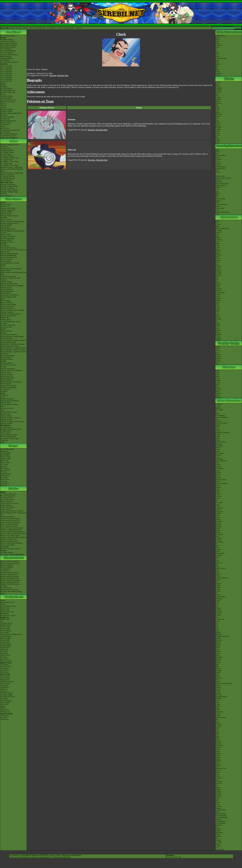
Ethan (217, 489)
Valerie (218, 336)
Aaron (218, 384)
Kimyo (218, 600)
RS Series (3, 466)
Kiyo (217, 604)
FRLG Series (5, 468)
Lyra (217, 191)
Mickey (218, 663)
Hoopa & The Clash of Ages (10, 535)
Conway (218, 92)
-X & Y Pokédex (6, 49)
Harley (218, 101)
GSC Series (4, 464)
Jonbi (217, 561)
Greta (217, 349)
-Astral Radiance (6, 636)
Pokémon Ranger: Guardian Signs (12, 337)
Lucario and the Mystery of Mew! (12, 511)
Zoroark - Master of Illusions (10, 522)
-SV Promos (4, 665)
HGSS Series (5, 476)
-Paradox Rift (5, 619)
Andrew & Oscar (221, 423)
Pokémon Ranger (6, 380)
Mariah (218, 642)
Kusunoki (219, 612)
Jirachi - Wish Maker (7, 507)
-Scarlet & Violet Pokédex (9, 62)
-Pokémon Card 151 (7, 682)
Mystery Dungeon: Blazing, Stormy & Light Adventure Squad (13, 341)
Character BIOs (5, 453)
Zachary (218, 846)
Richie (218, 122)
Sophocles (219, 73)
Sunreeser (219, 778)
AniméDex (4, 146)
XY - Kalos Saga (6, 163)
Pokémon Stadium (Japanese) (10, 418)
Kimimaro (219, 598)
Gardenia (218, 289)
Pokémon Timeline (7, 109)
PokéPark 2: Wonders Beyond (10, 314)
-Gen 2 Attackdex (6, 68)
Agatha (218, 285)
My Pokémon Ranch (7, 355)
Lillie (217, 62)
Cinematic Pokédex (7, 96)
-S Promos (4, 717)
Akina (217, 414)
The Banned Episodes (8, 179)
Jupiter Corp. (220, 186)
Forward (174, 857)
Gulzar (218, 517)
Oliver (218, 700)
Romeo (218, 727)
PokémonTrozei (6, 384)
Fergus (218, 493)
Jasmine (218, 260)
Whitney (218, 255)
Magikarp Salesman (222, 636)
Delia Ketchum (221, 167)
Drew (217, 94)
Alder (217, 391)
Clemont (218, 45)
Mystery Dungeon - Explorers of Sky (13, 348)
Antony (218, 425)
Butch (217, 157)
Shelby (218, 755)
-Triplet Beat (5, 687)
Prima (217, 374)
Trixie (217, 804)
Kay (217, 581)
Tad (217, 785)
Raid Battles (4, 614)
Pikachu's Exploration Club (10, 578)
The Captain (220, 453)
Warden (218, 831)
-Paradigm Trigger (6, 695)
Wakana (218, 829)
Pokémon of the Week (8, 102)
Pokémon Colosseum (7, 369)
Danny (218, 243)
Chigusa (218, 466)
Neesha (218, 689)
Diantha (218, 397)
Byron (218, 296)
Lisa (217, 625)
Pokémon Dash (5, 372)
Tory (217, 800)
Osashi (218, 704)
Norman (218, 274)
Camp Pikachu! (5, 569)
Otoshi (218, 706)
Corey (217, 470)
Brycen (218, 317)
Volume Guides (5, 459)
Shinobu (218, 761)
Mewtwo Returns (6, 501)
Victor (217, 812)
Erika (217, 234)
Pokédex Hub (41, 28)
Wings (218, 834)
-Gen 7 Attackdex (6, 77)
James (217, 53)
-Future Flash (5, 676)
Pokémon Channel (6, 374)
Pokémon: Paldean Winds (9, 192)
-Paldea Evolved (6, 625)
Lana (217, 60)
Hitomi (218, 532)
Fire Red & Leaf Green (8, 365)
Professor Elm (220, 169)
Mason (218, 653)
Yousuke (218, 840)
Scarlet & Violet (6, 204)
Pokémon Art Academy (8, 276)
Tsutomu (218, 806)
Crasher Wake (220, 293)
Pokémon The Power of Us (9, 541)
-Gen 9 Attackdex (6, 81)
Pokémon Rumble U (7, 308)
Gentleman (219, 508)
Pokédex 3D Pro (6, 320)
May (217, 68)
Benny (218, 440)
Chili (217, 304)
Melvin (218, 661)
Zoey (217, 143)
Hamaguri (219, 521)
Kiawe (218, 56)
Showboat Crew (221, 768)
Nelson (218, 691)
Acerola (218, 82)
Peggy (218, 708)
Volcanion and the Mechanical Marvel (13, 537)
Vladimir (218, 825)
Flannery (218, 272)
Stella (217, 774)
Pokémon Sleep (5, 214)
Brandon (218, 358)
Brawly (218, 268)
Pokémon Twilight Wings (9, 186)
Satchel (218, 748)
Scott (217, 210)
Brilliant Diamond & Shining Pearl (12, 221)
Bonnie (218, 38)
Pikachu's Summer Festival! (10, 573)
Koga (217, 236)
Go (216, 49)
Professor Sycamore (222, 212)
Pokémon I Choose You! (9, 539)
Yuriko (218, 844)
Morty (218, 257)
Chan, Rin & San (221, 461)
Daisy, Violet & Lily (222, 228)
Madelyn (218, 634)
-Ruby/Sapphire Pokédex (9, 43)
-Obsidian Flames (6, 623)
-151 (2, 621)
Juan (217, 281)
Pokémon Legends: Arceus (9, 223)
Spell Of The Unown (7, 500)
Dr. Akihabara (220, 415)
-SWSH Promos (6, 666)
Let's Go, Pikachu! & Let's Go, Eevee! (13, 250)
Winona (218, 276)
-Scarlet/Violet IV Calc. (8, 100)
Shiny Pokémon (6, 180)
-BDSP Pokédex (6, 56)
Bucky (218, 449)
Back (168, 857)
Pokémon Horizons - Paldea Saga (12, 173)
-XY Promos (4, 670)
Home (13, 28)
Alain (217, 150)
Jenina (218, 551)
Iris (216, 51)
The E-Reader (5, 389)
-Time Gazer (4, 704)
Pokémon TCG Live (7, 242)
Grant (217, 328)
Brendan (218, 444)
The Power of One (6, 498)
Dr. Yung (218, 842)
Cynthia (218, 390)
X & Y (2, 267)
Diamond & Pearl (6, 331)
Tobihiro (218, 795)
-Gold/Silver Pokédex (8, 41)
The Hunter (219, 534)
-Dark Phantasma (6, 700)
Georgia (218, 97)
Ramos (218, 332)
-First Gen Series (6, 661)
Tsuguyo (218, 808)
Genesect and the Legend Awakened (12, 532)
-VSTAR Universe (7, 693)
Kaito (217, 572)
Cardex (3, 94)
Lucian (218, 382)
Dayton (218, 474)
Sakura (218, 740)
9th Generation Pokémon (9, 134)
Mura (217, 680)
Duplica (218, 478)
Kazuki (218, 585)
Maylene (218, 291)
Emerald (3, 367)
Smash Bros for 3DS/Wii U (10, 295)
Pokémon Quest (6, 261)
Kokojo (218, 608)
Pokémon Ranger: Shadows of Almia (13, 350)
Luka (217, 629)
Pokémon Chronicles (7, 175)
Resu (217, 721)
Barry (217, 84)
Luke (217, 111)
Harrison (218, 103)
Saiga (217, 736)
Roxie (217, 323)
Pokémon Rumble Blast (8, 316)
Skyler (218, 772)
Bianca (218, 86)
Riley (217, 203)
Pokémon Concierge (7, 117)
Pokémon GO (5, 206)
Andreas (218, 421)
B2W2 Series (5, 479)
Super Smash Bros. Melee (9, 404)
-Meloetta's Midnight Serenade (11, 530)
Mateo (218, 655)
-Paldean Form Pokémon (9, 138)
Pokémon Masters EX (8, 210)
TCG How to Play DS (8, 325)
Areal (217, 427)
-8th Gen (3, 106)
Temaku (218, 791)
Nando (218, 116)
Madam (218, 632)
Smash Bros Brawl (7, 359)
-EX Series (4, 657)
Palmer (218, 360)
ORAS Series (5, 483)
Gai (217, 500)
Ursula (218, 141)
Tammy (218, 789)
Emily (217, 485)
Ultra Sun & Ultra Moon (9, 248)
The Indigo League (7, 150)
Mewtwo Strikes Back (8, 496)
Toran (217, 799)
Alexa (217, 152)
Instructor (219, 538)
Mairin (218, 193)
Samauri (218, 744)
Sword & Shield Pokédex (66, 28)
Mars (217, 195)
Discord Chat (5, 128)
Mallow (218, 64)
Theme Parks (5, 124)
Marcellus (219, 640)
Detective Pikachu (6, 259)
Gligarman (219, 512)
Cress (217, 306)
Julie (217, 565)
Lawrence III (220, 619)
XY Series (4, 481)
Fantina (218, 294)
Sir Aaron (219, 404)
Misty (217, 70)
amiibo (3, 442)
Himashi (218, 527)
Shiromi (218, 765)
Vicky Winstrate (221, 814)
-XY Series (4, 651)
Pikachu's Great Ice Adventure (10, 580)
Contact (26, 28)
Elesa (217, 311)
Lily (217, 623)
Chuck (218, 259)
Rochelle (218, 725)
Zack (217, 848)
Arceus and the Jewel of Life (10, 520)
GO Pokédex (51, 28)
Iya (216, 544)
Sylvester (219, 783)
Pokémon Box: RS (7, 376)
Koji (217, 606)
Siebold (218, 393)
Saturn (218, 206)
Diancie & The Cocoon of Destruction (13, 534)
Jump (217, 566)
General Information (7, 449)
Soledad (218, 128)
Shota (217, 766)
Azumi (218, 436)
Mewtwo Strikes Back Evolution (11, 543)
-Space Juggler (5, 702)
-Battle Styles (5, 648)
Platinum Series (6, 474)
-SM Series (4, 649)
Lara (217, 617)
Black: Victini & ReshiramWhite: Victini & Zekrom (9, 525)
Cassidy (218, 163)
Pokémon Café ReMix (8, 208)
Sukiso (218, 776)
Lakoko (218, 615)
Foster (218, 498)
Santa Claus (219, 746)
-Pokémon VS (5, 712)
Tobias (218, 133)
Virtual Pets (4, 440)
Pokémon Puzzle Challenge (10, 401)
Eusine (218, 491)
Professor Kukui (221, 58)
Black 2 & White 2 (7, 303)
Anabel (218, 356)
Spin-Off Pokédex (6, 89)
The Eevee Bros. (221, 480)
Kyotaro (218, 614)
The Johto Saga (5, 154)
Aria (217, 153)
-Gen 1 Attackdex (6, 66)
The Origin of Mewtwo (8, 494)
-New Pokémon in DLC (8, 136)
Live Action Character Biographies (12, 554)
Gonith (218, 514)
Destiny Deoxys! (6, 509)
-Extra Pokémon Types (8, 606)
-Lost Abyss (4, 699)
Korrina (218, 330)
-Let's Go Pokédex (7, 53)
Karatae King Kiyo (222, 578)
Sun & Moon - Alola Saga (9, 165)
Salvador (218, 742)
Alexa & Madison (221, 417)
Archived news (9, 36)
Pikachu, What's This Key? (9, 590)
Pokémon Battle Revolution (10, 346)
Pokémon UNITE (6, 212)
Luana (218, 247)
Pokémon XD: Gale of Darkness (11, 370)
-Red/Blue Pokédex (7, 39)
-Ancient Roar (5, 678)
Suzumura (219, 782)
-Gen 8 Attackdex (6, 79)
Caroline (218, 159)
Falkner (218, 251)
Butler (218, 451)
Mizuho (218, 672)
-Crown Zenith (5, 629)
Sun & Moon (5, 246)
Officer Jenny (220, 176)
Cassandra (219, 459)
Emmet (218, 362)
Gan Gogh (219, 502)
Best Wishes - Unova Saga (9, 162)
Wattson (218, 270)
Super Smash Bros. (7, 423)
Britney (218, 447)
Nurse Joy (219, 182)
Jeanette (218, 549)
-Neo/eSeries (5, 659)
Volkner (218, 300)
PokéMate (4, 391)
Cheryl (218, 165)
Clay (217, 313)
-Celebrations (5, 642)
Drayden (218, 319)
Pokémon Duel (5, 293)
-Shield (3, 708)
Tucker (218, 350)
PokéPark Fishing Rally (8, 387)
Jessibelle (219, 555)
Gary (217, 96)
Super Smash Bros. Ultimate (10, 263)
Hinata (218, 529)
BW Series (4, 478)
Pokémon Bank (5, 270)
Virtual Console (6, 433)
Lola (217, 189)
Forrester (218, 497)
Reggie (218, 201)
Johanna (218, 180)
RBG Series (4, 461)
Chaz (217, 463)
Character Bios (5, 148)
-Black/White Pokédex (8, 47)
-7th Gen (3, 107)
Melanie (218, 659)
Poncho (218, 714)
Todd (217, 214)
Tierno (218, 131)
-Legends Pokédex (7, 58)
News (2, 36)
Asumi (218, 431)
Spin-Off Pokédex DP (8, 90)
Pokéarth (79, 28)
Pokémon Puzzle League (9, 412)
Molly (217, 674)
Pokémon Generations (8, 184)
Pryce (217, 262)
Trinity (218, 802)
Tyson (217, 139)
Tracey (218, 75)
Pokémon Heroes (6, 505)
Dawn (217, 47)
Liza (217, 279)
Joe (216, 559)
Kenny (218, 109)
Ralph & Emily (221, 717)
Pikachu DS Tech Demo (8, 386)
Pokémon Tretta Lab (7, 306)
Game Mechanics (6, 98)
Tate (217, 277)
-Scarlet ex (4, 689)
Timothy (218, 793)
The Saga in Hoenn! (7, 156)
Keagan (218, 587)
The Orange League (7, 152)
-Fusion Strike (5, 640)
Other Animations (6, 196)
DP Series (3, 472)
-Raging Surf (5, 680)
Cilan (217, 41)
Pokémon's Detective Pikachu (10, 549)
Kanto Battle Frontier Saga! (10, 158)
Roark (217, 287)
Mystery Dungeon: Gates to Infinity (12, 310)
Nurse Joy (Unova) (222, 184)
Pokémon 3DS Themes (8, 437)
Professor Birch (221, 155)
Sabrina (218, 232)
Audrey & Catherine (222, 432)
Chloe (217, 43)
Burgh (217, 310)
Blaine (218, 238)
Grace (217, 515)
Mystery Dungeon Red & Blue (11, 382)
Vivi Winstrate (220, 823)
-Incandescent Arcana (8, 697)
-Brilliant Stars (5, 638)
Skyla (217, 315)
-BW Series (4, 653)
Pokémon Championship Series (11, 113)
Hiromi (218, 531)
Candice (218, 298)
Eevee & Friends (6, 588)
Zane (217, 850)
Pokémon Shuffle (6, 282)
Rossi (217, 729)
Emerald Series (5, 470)
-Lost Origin (4, 632)
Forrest (218, 172)
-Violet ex (4, 691)
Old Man (218, 699)
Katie (217, 570)
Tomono (218, 797)
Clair (217, 264)
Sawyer (218, 124)
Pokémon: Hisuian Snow (9, 190)
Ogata (217, 702)
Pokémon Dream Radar (8, 304)
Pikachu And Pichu (7, 565)
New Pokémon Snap (7, 238)
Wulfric (218, 340)
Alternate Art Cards (7, 612)
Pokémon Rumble (6, 338)
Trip (217, 137)
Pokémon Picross (6, 287)
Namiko (218, 687)
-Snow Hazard (5, 683)
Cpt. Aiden (219, 410)
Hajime (218, 519)
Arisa (217, 429)
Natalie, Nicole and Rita (224, 683)
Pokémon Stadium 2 (7, 399)
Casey (217, 161)
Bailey (218, 438)
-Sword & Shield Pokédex (9, 55)
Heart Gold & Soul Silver (9, 335)
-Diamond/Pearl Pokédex (9, 45)
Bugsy (218, 253)
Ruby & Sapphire (6, 363)
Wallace (218, 283)
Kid (217, 593)
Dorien (218, 476)
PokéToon (4, 194)
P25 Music (4, 115)
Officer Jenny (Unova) (223, 178)
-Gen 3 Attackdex (6, 70)
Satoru (218, 749)
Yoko (217, 838)
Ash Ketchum (220, 36)
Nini (217, 118)
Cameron (218, 90)
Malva (218, 395)
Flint (217, 170)
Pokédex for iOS (6, 327)
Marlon (218, 325)
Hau (217, 105)
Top (179, 857)
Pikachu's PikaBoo (7, 567)
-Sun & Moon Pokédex (8, 51)
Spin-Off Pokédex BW (8, 92)
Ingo (217, 364)
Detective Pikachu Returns (9, 216)
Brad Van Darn (220, 442)
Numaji (218, 693)
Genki (217, 506)
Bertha (218, 388)
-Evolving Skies (6, 644)
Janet (217, 548)
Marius (218, 648)
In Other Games (6, 431)
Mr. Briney (219, 446)
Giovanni (219, 240)
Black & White (5, 301)
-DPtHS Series (5, 655)
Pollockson (219, 712)
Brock (217, 39)
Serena (218, 72)
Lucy (217, 352)
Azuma (218, 434)
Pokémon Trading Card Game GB (12, 421)
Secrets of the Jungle (7, 545)
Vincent (218, 819)
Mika (217, 665)
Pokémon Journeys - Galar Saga (11, 167)
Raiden (218, 716)
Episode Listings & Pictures (10, 145)
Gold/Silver (4, 395)
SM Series (4, 485)
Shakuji (218, 753)
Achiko (218, 406)
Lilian (217, 621)
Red (217, 719)
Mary (217, 649)
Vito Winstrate (220, 821)
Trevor (218, 135)
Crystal (3, 397)
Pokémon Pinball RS (7, 378)
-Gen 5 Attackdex (6, 73)
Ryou (217, 731)
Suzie (217, 780)
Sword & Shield (6, 220)
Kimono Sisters (221, 597)
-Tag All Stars (5, 710)
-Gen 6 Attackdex (6, 75)
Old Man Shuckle (221, 697)
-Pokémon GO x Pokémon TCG (11, 634)
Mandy (218, 638)
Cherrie (218, 464)
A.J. (217, 412)
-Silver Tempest (6, 631)
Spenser (218, 354)
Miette (218, 112)
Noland (218, 347)
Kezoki (218, 591)
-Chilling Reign (5, 646)
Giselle (218, 510)
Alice (217, 419)
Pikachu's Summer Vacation (10, 561)
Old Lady (219, 695)
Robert (218, 723)
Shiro (217, 763)
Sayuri (218, 751)
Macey (218, 631)
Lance (217, 373)
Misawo (218, 668)
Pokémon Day (5, 119)
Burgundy (219, 88)
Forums (19, 28)
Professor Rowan (221, 204)
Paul (217, 120)
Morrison (219, 114)
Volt (217, 827)
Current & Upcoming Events (10, 130)
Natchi (218, 685)
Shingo (218, 759)
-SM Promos (5, 668)
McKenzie (219, 657)
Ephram (218, 487)
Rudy (217, 245)
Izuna (217, 546)
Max (217, 66)
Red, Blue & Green (7, 408)
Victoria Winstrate (222, 817)
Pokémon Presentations (8, 121)
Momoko (218, 678)
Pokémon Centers (6, 111)
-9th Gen (3, 104)
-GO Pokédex (5, 60)
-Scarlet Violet (5, 627)
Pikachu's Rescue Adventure (10, 563)
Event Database (5, 132)
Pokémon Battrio (6, 357)
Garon (218, 504)
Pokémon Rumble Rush (8, 255)
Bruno (218, 371)
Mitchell (218, 670)
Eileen (218, 481)
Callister (218, 455)
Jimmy (218, 557)
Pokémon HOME (6, 225)
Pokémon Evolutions (7, 188)
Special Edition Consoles (9, 435)
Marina (218, 644)
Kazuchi (218, 583)
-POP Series (4, 672)
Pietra (217, 710)
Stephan (218, 129)
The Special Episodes (7, 177)
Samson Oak (220, 208)
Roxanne (218, 266)
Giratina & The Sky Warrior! (10, 518)
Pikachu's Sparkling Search (9, 582)
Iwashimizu (219, 542)
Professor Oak (220, 199)
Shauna (218, 126)
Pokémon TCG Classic (8, 615)
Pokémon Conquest (7, 312)
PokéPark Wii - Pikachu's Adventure (13, 344)
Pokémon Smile (6, 235)
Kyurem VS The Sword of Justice (12, 528)
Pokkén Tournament (7, 291)
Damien (218, 472)
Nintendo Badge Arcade (8, 297)
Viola (217, 327)
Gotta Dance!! (5, 571)
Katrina (218, 580)
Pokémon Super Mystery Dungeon (12, 286)
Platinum (3, 333)
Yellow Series (5, 462)
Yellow (3, 410)
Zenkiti (222, 850)
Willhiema (219, 833)
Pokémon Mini (5, 403)
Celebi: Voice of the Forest (9, 503)
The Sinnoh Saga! (6, 160)
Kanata (218, 576)
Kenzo (218, 589)
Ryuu (217, 734)
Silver (217, 770)
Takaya (218, 787)
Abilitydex (4, 87)
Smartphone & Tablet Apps (9, 438)
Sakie (217, 738)
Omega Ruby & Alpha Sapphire (11, 269)
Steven (218, 378)
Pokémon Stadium (6, 420)
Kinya (217, 602)
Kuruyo (218, 610)
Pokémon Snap (5, 414)
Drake (217, 249)
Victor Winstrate (221, 816)
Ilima (217, 107)
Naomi (218, 682)
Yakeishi (218, 836)
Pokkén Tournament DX (9, 257)
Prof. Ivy (218, 540)
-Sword (3, 706)
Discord (32, 28)
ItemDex (3, 83)
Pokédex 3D (4, 318)
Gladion (218, 99)
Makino (218, 651)
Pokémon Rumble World (9, 284)
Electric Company (221, 483)
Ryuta (217, 732)
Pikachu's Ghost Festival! (9, 575)
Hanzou (218, 523)
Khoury (218, 187)
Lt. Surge (218, 230)
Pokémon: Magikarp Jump (9, 253)
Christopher (219, 468)
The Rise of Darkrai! (7, 517)
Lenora (218, 308)
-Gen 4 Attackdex (6, 72)
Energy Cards (5, 610)
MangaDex (4, 451)
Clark (217, 536)
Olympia (218, 338)
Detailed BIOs (5, 455)
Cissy (217, 242)
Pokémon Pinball (6, 416)
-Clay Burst (4, 685)
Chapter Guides (5, 457)
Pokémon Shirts (6, 122)
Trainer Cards (5, 608)
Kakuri (218, 574)
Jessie (217, 55)
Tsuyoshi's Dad (221, 810)
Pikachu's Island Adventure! (10, 576)
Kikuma (218, 595)
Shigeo (218, 757)
